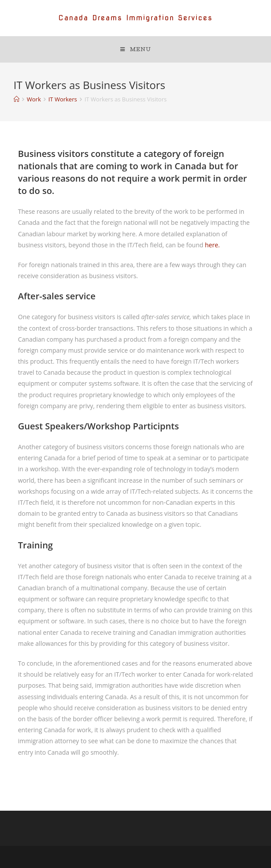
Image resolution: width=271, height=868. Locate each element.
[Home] (17, 99)
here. (212, 245)
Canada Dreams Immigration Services (135, 18)
